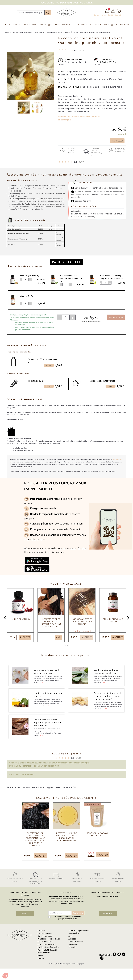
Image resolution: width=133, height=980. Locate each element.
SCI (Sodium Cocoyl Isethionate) (97, 837)
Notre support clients (118, 880)
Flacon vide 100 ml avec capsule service (43, 364)
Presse (40, 959)
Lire (41, 686)
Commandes (74, 936)
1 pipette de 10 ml (36, 384)
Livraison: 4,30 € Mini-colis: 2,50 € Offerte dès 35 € (36, 881)
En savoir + (25, 916)
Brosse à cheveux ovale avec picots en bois (82, 625)
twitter (119, 957)
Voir (59, 640)
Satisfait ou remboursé (116, 153)
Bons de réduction (76, 945)
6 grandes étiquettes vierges (102, 384)
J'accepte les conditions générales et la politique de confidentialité (68, 921)
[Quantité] (66, 320)
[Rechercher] (30, 14)
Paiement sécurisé (56, 879)
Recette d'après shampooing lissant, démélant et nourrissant (51, 626)
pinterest (124, 957)
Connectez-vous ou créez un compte (73, 766)
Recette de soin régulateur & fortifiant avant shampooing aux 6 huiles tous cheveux (36, 842)
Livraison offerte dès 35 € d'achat (107, 17)
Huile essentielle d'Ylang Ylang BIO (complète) (111, 280)
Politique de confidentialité (48, 950)
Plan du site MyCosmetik (47, 953)
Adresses (72, 942)
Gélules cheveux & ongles (113, 623)
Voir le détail (117, 144)
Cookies (41, 961)
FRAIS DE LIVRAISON (46, 948)
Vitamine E (27, 299)
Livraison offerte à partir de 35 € (92, 155)
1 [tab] (65, 649)
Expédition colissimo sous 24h (67, 153)
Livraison (41, 934)
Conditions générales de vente (49, 942)
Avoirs (71, 939)
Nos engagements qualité (97, 880)
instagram (102, 961)
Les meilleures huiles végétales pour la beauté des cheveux (47, 726)
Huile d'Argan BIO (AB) (29, 279)
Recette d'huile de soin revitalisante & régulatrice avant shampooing (67, 840)
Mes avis (72, 950)
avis (81, 54)
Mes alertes (73, 948)
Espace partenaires (45, 945)
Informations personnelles (79, 934)
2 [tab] (68, 649)
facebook (114, 957)
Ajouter (25, 640)
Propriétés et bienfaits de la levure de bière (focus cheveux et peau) (108, 699)
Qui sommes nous (45, 939)
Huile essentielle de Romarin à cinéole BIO (71, 282)
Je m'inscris (78, 916)
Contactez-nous (44, 956)
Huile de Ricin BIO (20, 622)
